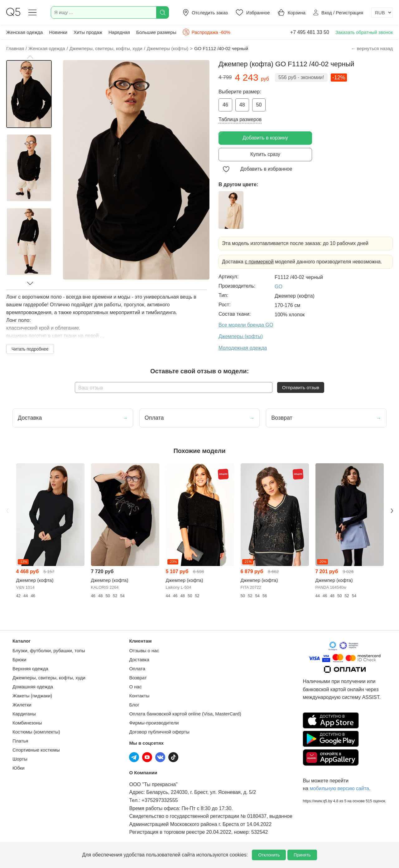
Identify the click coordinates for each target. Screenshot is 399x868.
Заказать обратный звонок (364, 32)
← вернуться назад (372, 48)
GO (279, 287)
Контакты (139, 696)
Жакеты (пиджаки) (32, 696)
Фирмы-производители (154, 723)
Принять (302, 855)
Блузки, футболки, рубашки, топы (49, 651)
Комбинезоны (27, 723)
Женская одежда (24, 32)
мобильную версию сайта (339, 788)
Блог (134, 705)
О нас (135, 687)
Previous (7, 511)
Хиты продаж (88, 32)
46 (225, 105)
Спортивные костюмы (36, 750)
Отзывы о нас (144, 651)
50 (259, 105)
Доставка (139, 660)
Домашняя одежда (33, 687)
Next (392, 511)
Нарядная (119, 32)
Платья (20, 741)
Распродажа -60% (206, 32)
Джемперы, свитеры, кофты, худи (49, 678)
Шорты (20, 759)
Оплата (137, 669)
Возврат (138, 678)
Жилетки (22, 705)
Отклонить (269, 855)
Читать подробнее (30, 349)
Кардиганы (24, 714)
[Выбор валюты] (382, 13)
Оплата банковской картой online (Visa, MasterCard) (185, 714)
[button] (30, 57)
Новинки (58, 32)
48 (242, 105)
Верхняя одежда (30, 669)
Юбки (19, 768)
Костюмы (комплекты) (36, 732)
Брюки (19, 660)
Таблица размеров (240, 119)
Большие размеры (156, 32)
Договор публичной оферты (159, 732)
